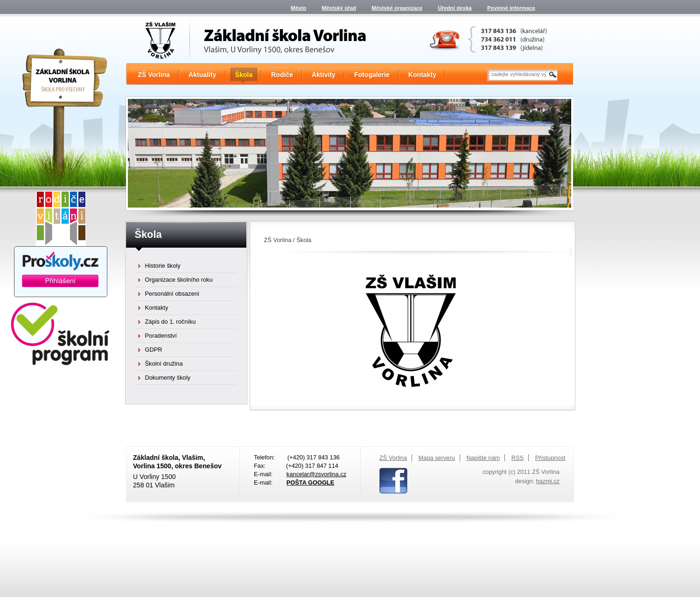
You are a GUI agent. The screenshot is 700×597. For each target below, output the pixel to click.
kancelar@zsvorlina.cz (316, 474)
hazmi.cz (548, 481)
